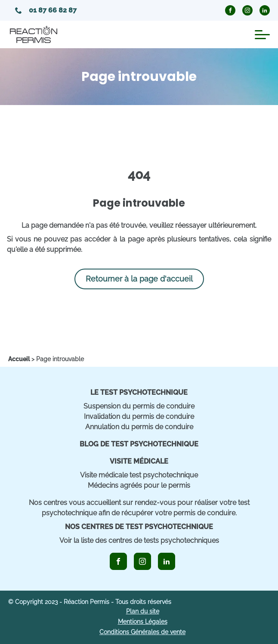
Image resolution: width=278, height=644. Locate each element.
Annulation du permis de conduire (139, 427)
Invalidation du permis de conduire (139, 416)
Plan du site (143, 611)
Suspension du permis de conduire (139, 406)
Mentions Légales (143, 622)
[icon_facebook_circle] (230, 10)
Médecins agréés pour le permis (139, 485)
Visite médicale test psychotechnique (139, 475)
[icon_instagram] (142, 561)
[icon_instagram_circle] (247, 10)
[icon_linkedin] (167, 561)
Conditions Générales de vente (142, 632)
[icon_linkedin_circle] (265, 10)
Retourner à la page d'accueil (139, 279)
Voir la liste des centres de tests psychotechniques (139, 540)
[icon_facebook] (118, 561)
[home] (19, 359)
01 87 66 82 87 (46, 10)
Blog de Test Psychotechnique (139, 444)
